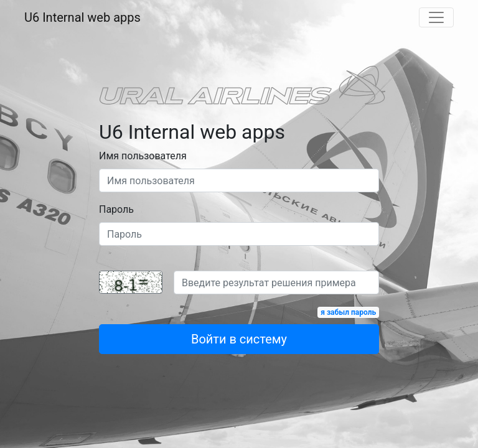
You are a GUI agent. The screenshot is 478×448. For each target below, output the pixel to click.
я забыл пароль (348, 312)
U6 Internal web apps (82, 17)
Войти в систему (239, 339)
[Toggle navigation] (436, 17)
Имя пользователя (143, 156)
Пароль (116, 209)
